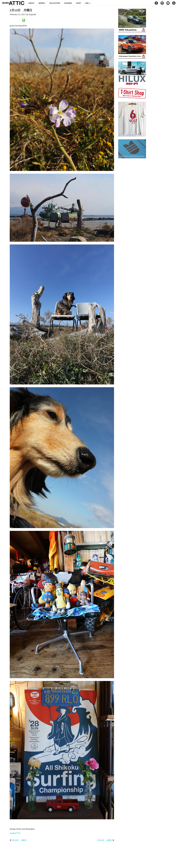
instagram (162, 3)
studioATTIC (15, 833)
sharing (68, 3)
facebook (156, 3)
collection (55, 3)
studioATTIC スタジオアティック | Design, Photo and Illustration (13, 3)
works (42, 3)
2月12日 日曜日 (19, 840)
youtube (168, 3)
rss (174, 3)
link (88, 3)
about (31, 3)
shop (78, 3)
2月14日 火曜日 (105, 840)
